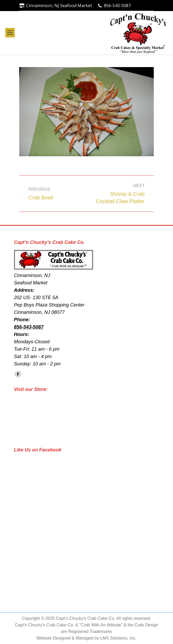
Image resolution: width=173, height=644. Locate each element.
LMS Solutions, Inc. (118, 638)
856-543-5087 (117, 6)
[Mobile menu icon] (10, 33)
